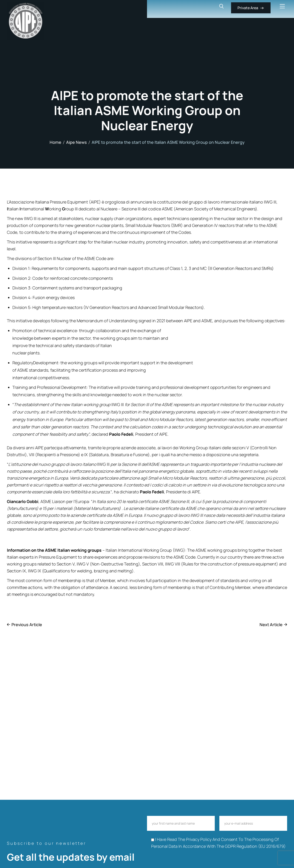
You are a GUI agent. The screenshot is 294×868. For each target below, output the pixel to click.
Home (55, 142)
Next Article (271, 625)
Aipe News (76, 142)
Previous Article (27, 625)
